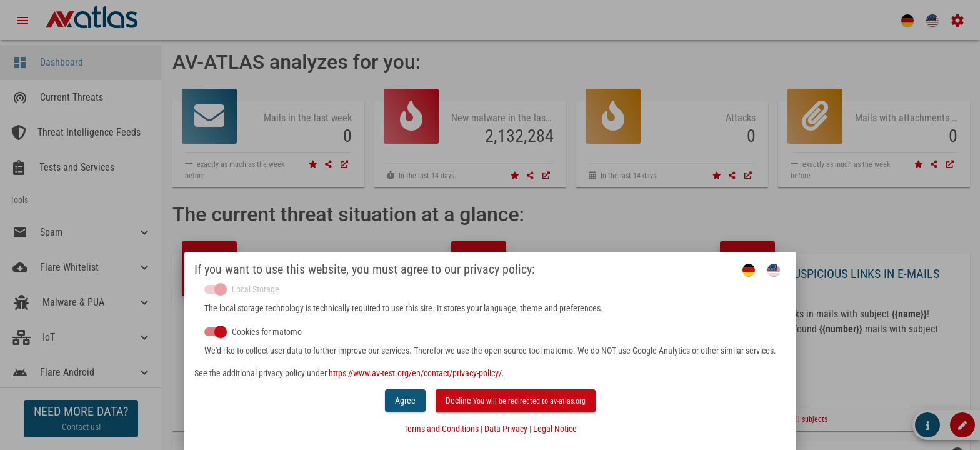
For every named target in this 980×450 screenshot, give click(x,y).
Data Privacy (506, 429)
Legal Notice (555, 429)
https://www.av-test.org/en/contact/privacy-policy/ (415, 373)
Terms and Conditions (441, 429)
